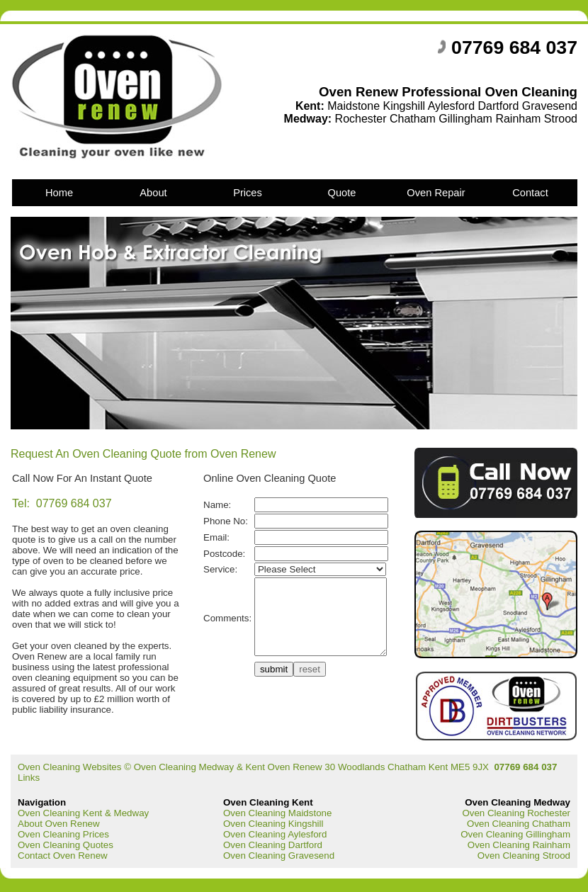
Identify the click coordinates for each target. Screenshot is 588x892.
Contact (530, 193)
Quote (342, 193)
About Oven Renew (59, 824)
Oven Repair (436, 193)
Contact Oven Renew (63, 856)
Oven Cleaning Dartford (273, 845)
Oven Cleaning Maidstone (277, 813)
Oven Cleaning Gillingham (515, 834)
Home (59, 193)
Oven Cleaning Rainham (519, 845)
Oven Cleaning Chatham (519, 824)
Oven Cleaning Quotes (66, 845)
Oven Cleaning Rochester (516, 813)
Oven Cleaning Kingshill (273, 824)
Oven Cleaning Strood (524, 856)
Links (29, 778)
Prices (248, 193)
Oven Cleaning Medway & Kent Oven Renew (230, 767)
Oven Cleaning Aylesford (275, 834)
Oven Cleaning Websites (69, 767)
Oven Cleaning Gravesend (279, 856)
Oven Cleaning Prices (63, 834)
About (153, 193)
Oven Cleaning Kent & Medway (83, 813)
